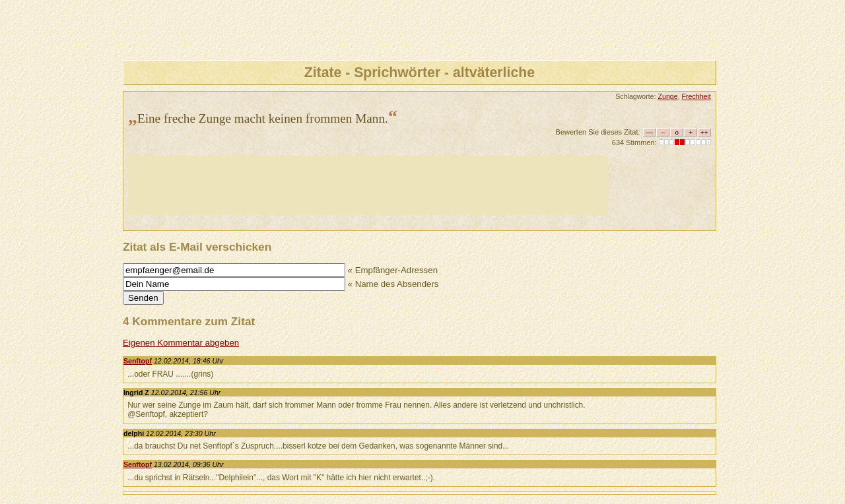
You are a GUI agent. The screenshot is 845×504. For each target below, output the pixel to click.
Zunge (668, 96)
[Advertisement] (368, 185)
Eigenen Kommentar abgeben (181, 343)
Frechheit (696, 96)
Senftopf (138, 361)
